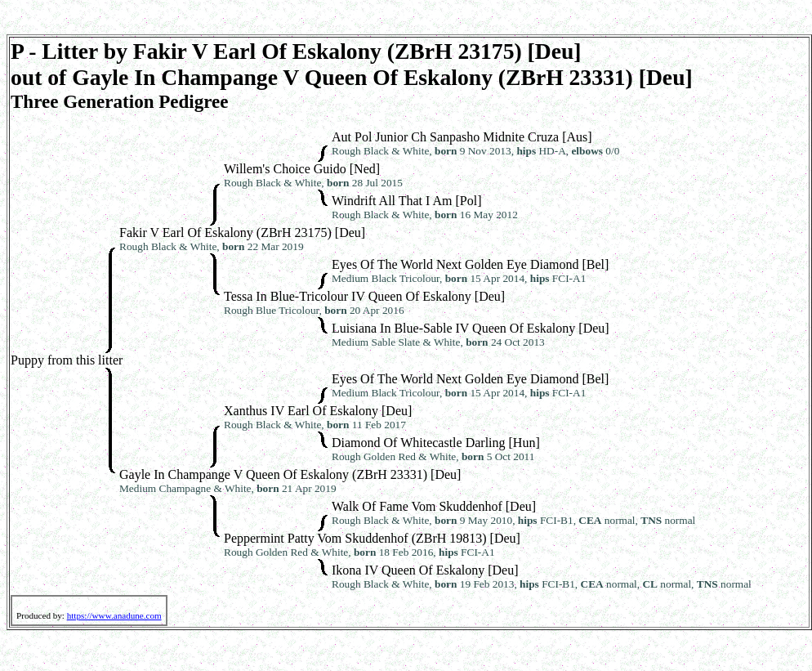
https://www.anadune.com (114, 615)
